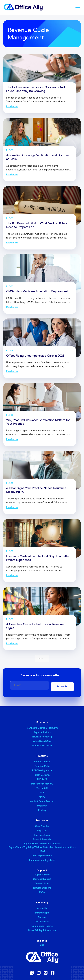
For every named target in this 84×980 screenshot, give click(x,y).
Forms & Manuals (42, 839)
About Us (42, 908)
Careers (42, 917)
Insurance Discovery (42, 784)
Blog (42, 945)
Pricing (42, 810)
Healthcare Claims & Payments (42, 728)
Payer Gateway (42, 775)
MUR (42, 793)
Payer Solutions (42, 732)
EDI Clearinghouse (42, 770)
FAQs (42, 892)
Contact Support (42, 879)
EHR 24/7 (42, 779)
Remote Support (42, 888)
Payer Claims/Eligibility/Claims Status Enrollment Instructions (42, 847)
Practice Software (42, 746)
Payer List (42, 831)
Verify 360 (42, 788)
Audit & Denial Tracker (42, 801)
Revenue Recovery (42, 737)
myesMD (42, 806)
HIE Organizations (42, 856)
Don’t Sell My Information (42, 930)
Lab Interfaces (42, 835)
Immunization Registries (42, 860)
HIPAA (42, 851)
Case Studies (42, 826)
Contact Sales (42, 883)
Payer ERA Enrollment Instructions (42, 844)
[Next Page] (42, 659)
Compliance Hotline (42, 926)
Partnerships (42, 913)
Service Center (42, 762)
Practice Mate (42, 766)
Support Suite (42, 875)
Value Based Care (42, 741)
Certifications (42, 922)
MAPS (42, 797)
